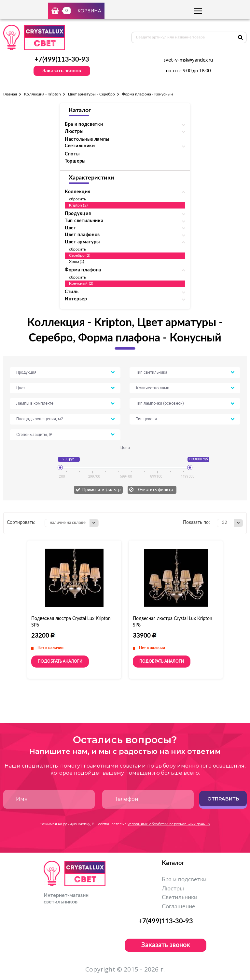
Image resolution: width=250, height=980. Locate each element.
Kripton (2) (78, 205)
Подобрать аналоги (60, 661)
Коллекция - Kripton (42, 94)
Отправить (223, 799)
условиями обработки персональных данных (169, 824)
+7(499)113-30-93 (62, 60)
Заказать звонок (62, 71)
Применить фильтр (102, 490)
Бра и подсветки (184, 880)
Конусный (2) (81, 283)
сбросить (77, 199)
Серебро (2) (80, 255)
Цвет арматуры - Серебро (91, 94)
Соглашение (179, 907)
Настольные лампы (87, 139)
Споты (72, 154)
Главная (10, 94)
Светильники (180, 898)
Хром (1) (76, 262)
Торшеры (75, 161)
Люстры (173, 889)
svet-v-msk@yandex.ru (188, 60)
